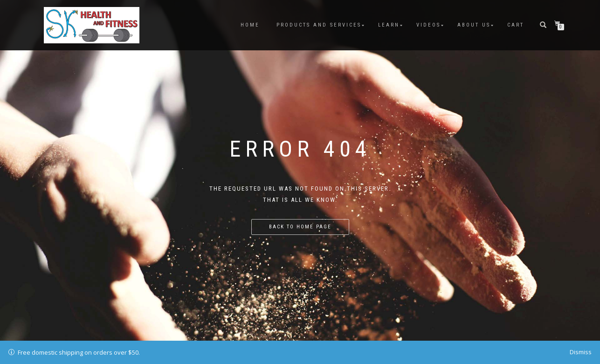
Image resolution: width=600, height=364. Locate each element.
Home (250, 25)
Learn (389, 25)
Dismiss (581, 352)
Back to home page (300, 227)
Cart (516, 25)
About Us (474, 25)
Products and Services (319, 25)
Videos (428, 25)
